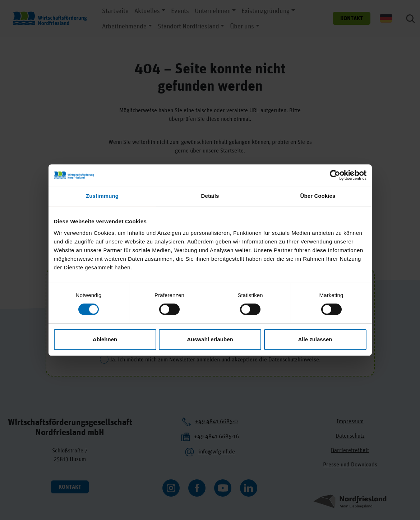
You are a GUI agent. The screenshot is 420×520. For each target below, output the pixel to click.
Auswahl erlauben (210, 339)
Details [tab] (210, 196)
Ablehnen (105, 339)
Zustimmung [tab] (102, 196)
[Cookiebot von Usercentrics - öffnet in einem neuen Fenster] (335, 175)
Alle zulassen (315, 339)
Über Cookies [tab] (318, 196)
